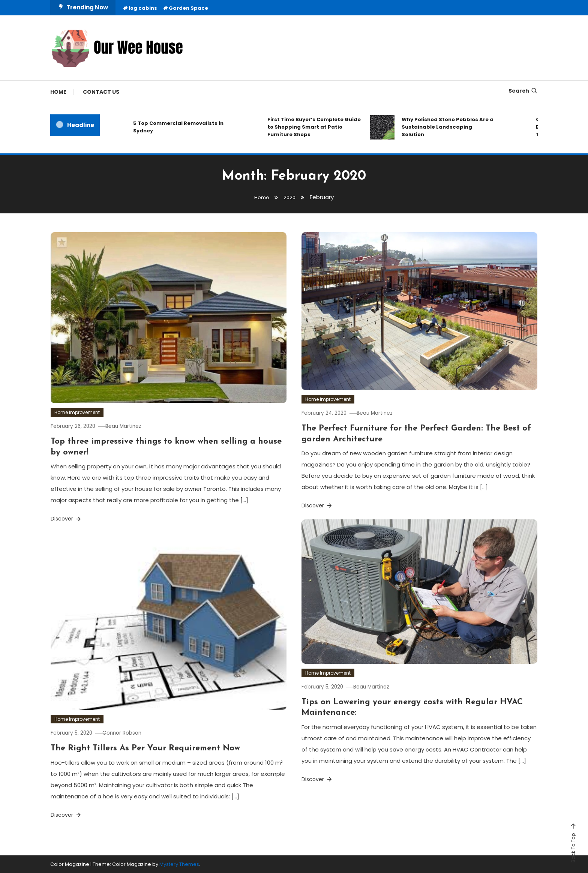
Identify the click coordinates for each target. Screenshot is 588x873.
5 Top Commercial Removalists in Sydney (178, 127)
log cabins (143, 8)
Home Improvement (77, 412)
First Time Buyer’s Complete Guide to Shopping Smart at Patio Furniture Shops (314, 127)
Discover (66, 519)
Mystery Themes (179, 864)
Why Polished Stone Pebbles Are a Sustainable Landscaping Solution (448, 127)
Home (58, 92)
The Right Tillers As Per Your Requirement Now (145, 748)
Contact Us (101, 92)
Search (523, 91)
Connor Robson (131, 733)
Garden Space (188, 8)
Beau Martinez (133, 426)
